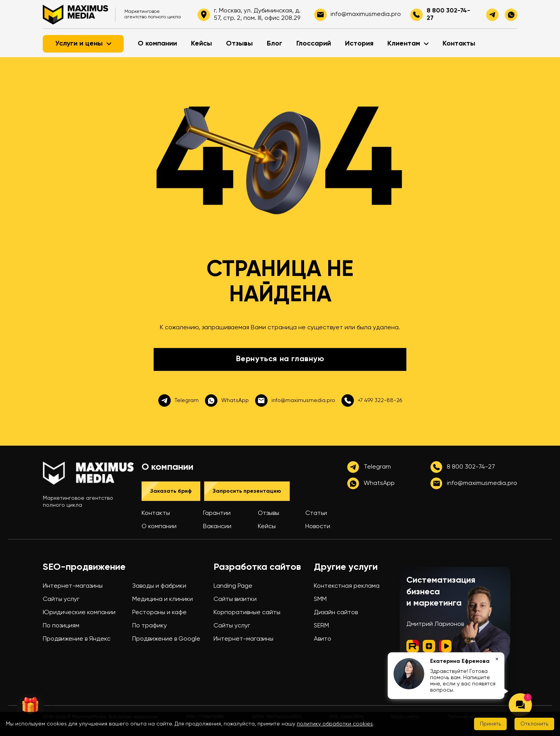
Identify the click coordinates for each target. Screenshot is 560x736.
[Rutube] (413, 647)
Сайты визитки (235, 599)
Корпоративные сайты (247, 613)
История (359, 44)
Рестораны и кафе (159, 613)
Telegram (178, 400)
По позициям (61, 626)
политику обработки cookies (335, 724)
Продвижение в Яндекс (77, 639)
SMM (320, 599)
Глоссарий (314, 44)
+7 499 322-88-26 (372, 400)
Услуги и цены (83, 44)
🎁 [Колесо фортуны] (30, 707)
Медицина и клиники (163, 599)
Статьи (316, 513)
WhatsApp (227, 400)
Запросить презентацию (247, 491)
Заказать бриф (171, 491)
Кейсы (201, 44)
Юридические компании (79, 613)
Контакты (459, 44)
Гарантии (217, 513)
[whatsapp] (511, 15)
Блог (275, 44)
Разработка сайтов (257, 567)
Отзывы (239, 44)
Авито (323, 639)
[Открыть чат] (520, 705)
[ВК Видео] (445, 647)
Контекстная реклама (347, 586)
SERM (321, 626)
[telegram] (492, 15)
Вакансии (217, 527)
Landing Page (233, 586)
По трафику (150, 626)
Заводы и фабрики (159, 586)
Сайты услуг (61, 599)
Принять (490, 724)
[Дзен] (429, 647)
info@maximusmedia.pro (295, 400)
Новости (318, 527)
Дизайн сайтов (336, 613)
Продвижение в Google (166, 639)
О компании (157, 44)
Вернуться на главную (280, 359)
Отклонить (534, 724)
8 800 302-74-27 (448, 14)
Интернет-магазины (73, 586)
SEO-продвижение (84, 567)
